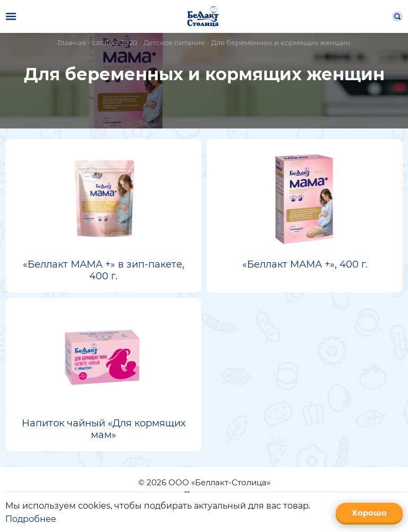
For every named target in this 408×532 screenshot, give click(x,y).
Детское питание (174, 42)
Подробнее (31, 519)
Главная (72, 42)
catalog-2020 (115, 42)
